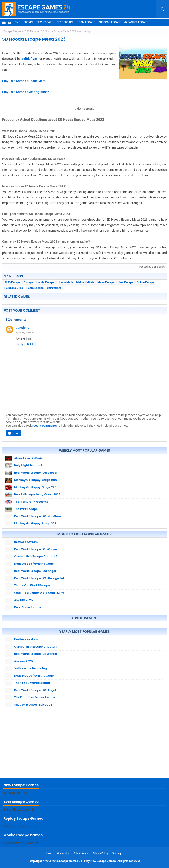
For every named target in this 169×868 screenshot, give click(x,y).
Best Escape (65, 22)
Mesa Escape (106, 282)
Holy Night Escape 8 (28, 465)
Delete (31, 344)
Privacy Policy (100, 853)
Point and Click (14, 288)
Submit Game (81, 853)
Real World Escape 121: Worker (36, 549)
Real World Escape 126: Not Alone (38, 516)
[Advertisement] (84, 745)
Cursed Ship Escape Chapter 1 (36, 556)
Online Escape (146, 282)
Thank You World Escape (32, 585)
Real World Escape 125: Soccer (36, 473)
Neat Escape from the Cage (34, 564)
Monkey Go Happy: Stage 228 (35, 523)
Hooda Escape (45, 282)
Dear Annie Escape (28, 607)
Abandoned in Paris (28, 458)
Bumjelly (22, 328)
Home (14, 22)
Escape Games (12, 31)
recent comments (45, 426)
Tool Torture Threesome (31, 502)
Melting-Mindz (85, 282)
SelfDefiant (54, 288)
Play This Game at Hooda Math (24, 81)
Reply (20, 344)
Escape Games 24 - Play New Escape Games (87, 861)
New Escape (45, 22)
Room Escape (86, 22)
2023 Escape (31, 31)
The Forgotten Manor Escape (35, 697)
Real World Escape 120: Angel (35, 571)
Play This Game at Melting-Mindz (26, 92)
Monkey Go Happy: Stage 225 (35, 487)
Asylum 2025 (23, 600)
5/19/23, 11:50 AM (26, 333)
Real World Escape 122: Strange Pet (39, 578)
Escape (28, 22)
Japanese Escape (136, 22)
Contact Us (63, 853)
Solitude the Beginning (30, 668)
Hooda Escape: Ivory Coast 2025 (37, 494)
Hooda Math (65, 282)
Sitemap (117, 853)
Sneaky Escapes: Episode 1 (33, 705)
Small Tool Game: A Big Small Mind (39, 593)
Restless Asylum (26, 542)
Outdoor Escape (110, 22)
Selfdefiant (29, 59)
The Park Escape (26, 509)
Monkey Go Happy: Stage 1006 (36, 480)
